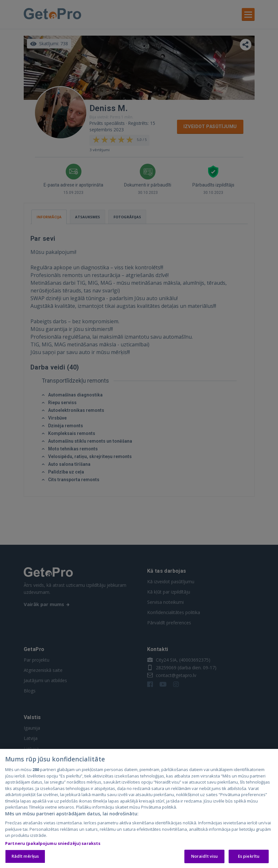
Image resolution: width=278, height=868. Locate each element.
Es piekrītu (249, 858)
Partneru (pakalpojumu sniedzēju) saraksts (53, 845)
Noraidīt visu (205, 858)
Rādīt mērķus (25, 858)
